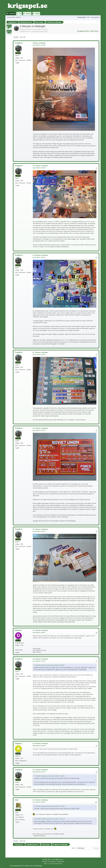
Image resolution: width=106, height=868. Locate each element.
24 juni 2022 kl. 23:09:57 (39, 632)
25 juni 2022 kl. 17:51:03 (39, 661)
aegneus (18, 743)
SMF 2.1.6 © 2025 (48, 864)
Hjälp (44, 859)
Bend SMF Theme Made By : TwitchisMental (53, 862)
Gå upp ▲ (61, 859)
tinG (17, 800)
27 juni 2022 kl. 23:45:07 (39, 802)
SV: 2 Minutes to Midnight (40, 166)
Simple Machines (58, 864)
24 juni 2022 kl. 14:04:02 (39, 45)
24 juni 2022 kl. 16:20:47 (39, 531)
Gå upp (16, 841)
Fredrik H (19, 43)
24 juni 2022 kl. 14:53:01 (39, 257)
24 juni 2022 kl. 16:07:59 (39, 430)
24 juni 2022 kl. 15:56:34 (39, 354)
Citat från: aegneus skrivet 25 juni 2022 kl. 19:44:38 (50, 776)
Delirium (18, 630)
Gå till (73, 848)
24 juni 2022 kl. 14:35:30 (39, 168)
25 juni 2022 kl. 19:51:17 (39, 772)
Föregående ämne (83, 31)
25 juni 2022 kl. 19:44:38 (39, 746)
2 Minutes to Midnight (39, 43)
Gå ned (16, 37)
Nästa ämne (94, 31)
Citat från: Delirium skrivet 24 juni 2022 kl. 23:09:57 (50, 665)
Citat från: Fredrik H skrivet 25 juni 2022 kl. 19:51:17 (50, 819)
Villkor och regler (52, 859)
